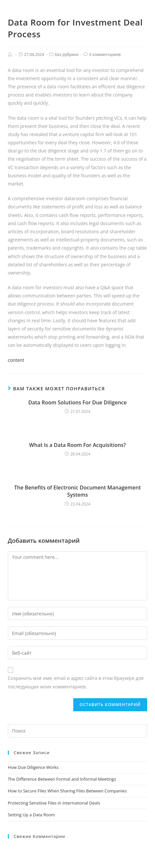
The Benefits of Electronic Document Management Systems (77, 491)
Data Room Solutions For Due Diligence (78, 402)
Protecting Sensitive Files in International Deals (54, 803)
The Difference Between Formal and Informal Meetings (62, 779)
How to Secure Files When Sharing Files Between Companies (67, 791)
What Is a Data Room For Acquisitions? (77, 445)
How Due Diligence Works (33, 767)
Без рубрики (67, 54)
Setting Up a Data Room (31, 815)
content (16, 360)
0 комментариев (105, 54)
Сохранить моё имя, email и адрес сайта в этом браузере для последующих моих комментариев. (76, 682)
